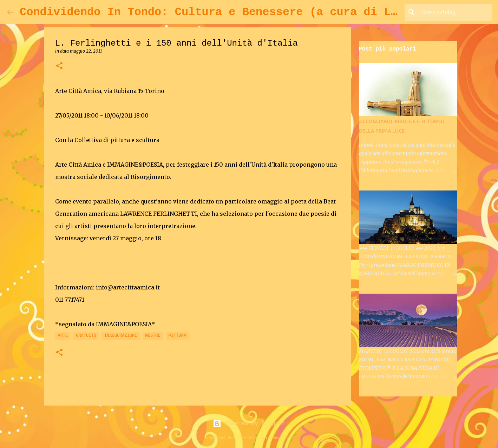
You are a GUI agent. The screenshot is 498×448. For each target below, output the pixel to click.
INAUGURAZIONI (121, 336)
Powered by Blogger (249, 424)
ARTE (63, 336)
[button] (59, 66)
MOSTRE (153, 336)
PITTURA (177, 336)
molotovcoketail (274, 438)
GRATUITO (86, 336)
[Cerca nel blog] (456, 12)
